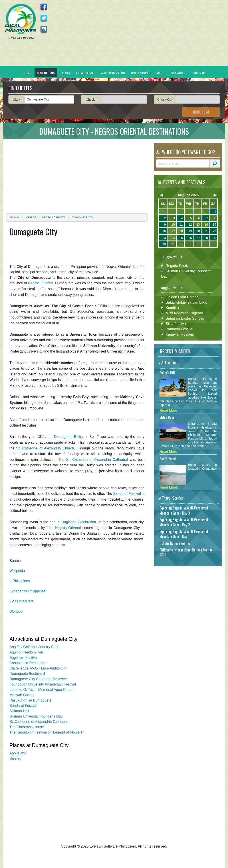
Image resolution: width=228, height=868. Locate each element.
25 (181, 238)
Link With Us (179, 73)
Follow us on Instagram (44, 29)
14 (206, 225)
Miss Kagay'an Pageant (184, 313)
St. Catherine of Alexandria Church (45, 448)
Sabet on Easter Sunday (185, 318)
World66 (16, 611)
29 (214, 238)
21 (206, 231)
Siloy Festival (176, 324)
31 (173, 244)
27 (198, 238)
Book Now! (201, 112)
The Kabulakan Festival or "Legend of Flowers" (47, 732)
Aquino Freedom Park (27, 652)
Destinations (46, 73)
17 (173, 231)
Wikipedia (17, 571)
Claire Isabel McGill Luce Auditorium (38, 668)
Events (65, 73)
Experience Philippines (28, 591)
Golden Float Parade (182, 297)
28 (206, 238)
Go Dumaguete (22, 601)
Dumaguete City (83, 217)
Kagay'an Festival (180, 334)
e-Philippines (20, 581)
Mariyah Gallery (22, 695)
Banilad (15, 759)
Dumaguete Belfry (69, 437)
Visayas (15, 217)
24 (173, 238)
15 (214, 225)
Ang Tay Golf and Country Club (34, 647)
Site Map (199, 73)
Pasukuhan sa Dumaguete (31, 700)
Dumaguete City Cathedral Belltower (38, 679)
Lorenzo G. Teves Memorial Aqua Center (42, 690)
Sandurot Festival (127, 494)
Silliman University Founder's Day (36, 716)
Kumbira (172, 308)
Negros (31, 217)
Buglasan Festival (24, 658)
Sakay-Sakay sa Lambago (187, 302)
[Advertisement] (141, 35)
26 (190, 238)
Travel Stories (140, 73)
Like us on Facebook (44, 7)
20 (198, 231)
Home (27, 73)
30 (164, 244)
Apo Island (18, 753)
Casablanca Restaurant (28, 663)
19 (190, 231)
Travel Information (112, 73)
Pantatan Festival (180, 329)
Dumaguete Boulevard (27, 674)
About (161, 73)
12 (190, 225)
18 (181, 231)
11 (181, 225)
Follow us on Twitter (44, 18)
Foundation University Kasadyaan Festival (43, 684)
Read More (168, 410)
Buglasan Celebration (79, 522)
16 (164, 231)
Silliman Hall (19, 711)
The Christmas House (27, 727)
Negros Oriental (54, 217)
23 (164, 238)
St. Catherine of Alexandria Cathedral (97, 460)
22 (214, 231)
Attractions (85, 73)
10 (173, 225)
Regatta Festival (179, 266)
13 (198, 225)
